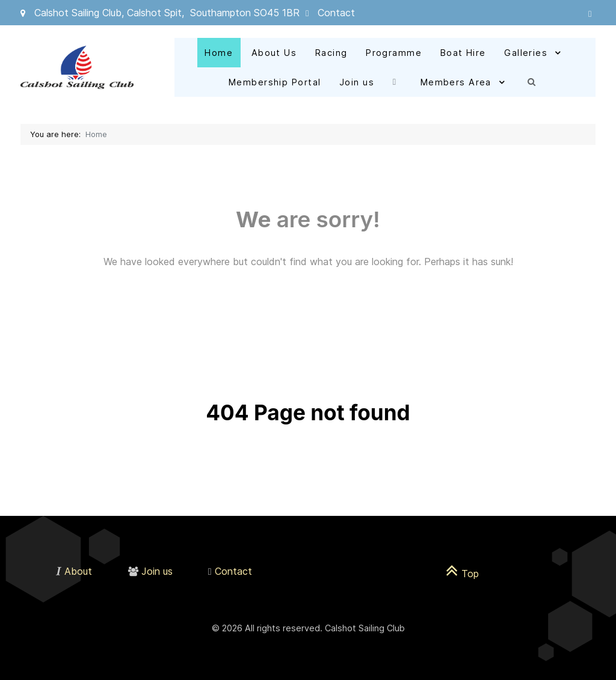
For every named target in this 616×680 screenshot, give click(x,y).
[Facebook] (397, 81)
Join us (157, 571)
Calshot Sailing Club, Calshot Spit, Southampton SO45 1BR (167, 13)
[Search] (534, 81)
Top (462, 574)
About (78, 571)
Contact (336, 13)
